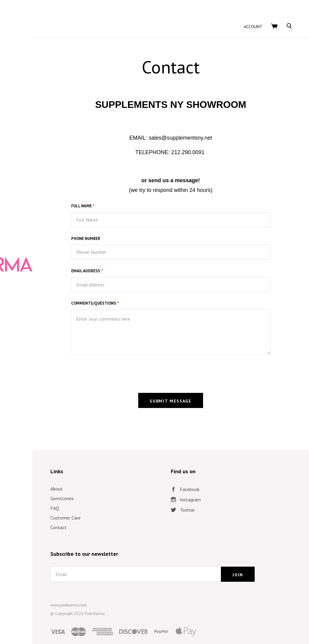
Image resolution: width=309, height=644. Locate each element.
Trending (51, 339)
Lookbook (51, 364)
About (127, 473)
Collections (51, 327)
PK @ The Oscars (51, 352)
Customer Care (136, 502)
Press (51, 377)
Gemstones (132, 483)
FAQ (125, 493)
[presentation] (158, 357)
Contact (129, 512)
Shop (51, 315)
